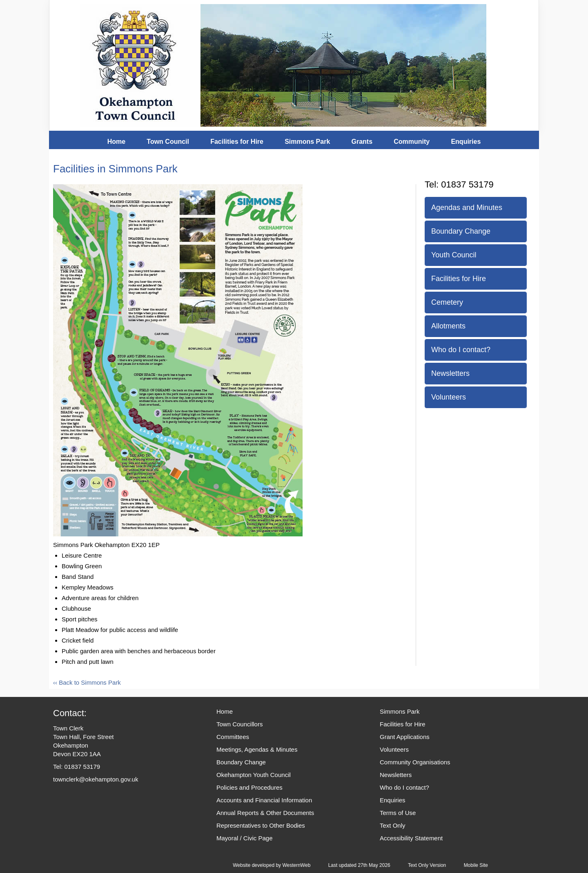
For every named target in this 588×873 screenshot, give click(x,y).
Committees (233, 737)
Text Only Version (427, 865)
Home (116, 142)
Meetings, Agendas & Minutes (257, 749)
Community (412, 142)
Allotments (448, 326)
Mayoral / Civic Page (245, 838)
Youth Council (454, 255)
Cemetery (447, 302)
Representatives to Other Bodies (261, 825)
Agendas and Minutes (467, 208)
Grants (362, 142)
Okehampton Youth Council (254, 775)
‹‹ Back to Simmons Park (87, 682)
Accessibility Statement (411, 838)
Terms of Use (398, 813)
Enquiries (466, 142)
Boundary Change (461, 231)
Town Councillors (239, 724)
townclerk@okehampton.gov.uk (96, 779)
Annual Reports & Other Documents (265, 813)
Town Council (168, 142)
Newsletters (450, 373)
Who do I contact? (461, 350)
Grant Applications (405, 737)
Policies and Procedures (249, 787)
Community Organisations (415, 762)
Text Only (393, 825)
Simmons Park (307, 142)
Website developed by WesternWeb (272, 865)
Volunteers (449, 397)
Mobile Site (476, 865)
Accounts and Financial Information (264, 800)
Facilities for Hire (237, 142)
